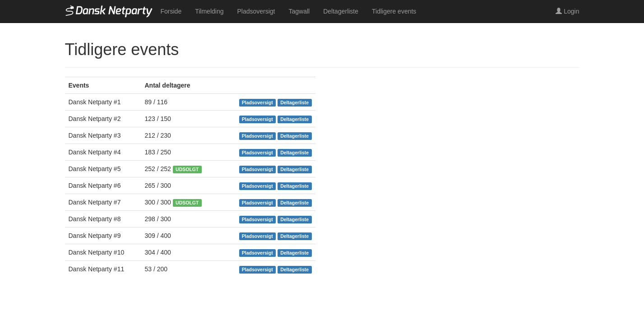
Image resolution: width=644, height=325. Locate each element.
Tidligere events (394, 11)
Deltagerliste (341, 11)
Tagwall (299, 11)
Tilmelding (209, 11)
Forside (171, 11)
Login (567, 11)
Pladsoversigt (256, 11)
